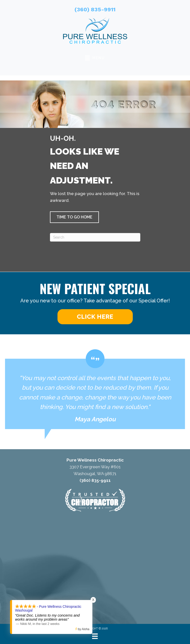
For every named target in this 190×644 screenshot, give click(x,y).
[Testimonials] (95, 389)
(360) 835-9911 (95, 9)
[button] (74, 217)
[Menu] (95, 636)
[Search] (95, 237)
